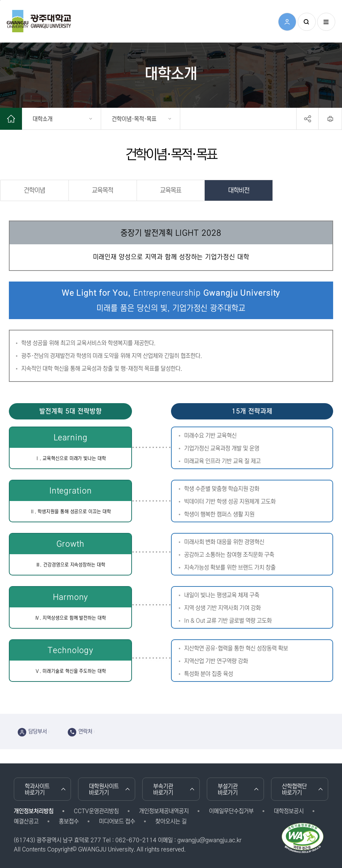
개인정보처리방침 (34, 811)
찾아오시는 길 (171, 821)
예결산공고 (26, 821)
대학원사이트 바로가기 (104, 789)
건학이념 (34, 190)
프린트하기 (330, 119)
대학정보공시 (289, 811)
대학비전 (239, 190)
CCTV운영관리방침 (96, 811)
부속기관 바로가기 (163, 789)
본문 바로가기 (0, 0)
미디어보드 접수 (117, 821)
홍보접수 (69, 821)
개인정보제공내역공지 (164, 811)
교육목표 (171, 190)
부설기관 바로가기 (228, 789)
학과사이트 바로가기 (37, 789)
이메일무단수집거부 (231, 811)
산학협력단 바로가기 (294, 789)
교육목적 (103, 190)
